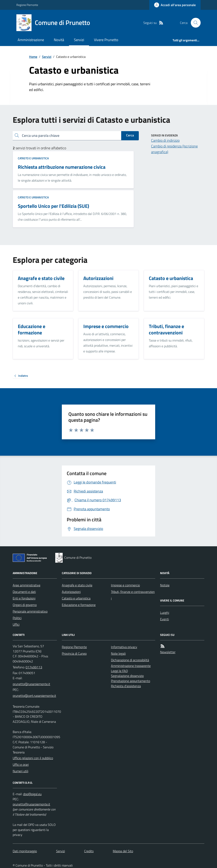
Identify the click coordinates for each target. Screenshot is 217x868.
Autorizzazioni (71, 592)
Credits (89, 851)
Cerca (130, 135)
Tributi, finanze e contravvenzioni (133, 595)
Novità (59, 40)
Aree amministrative (27, 585)
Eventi (164, 619)
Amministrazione (31, 40)
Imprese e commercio (125, 585)
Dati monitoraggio (25, 851)
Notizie (165, 585)
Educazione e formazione (79, 605)
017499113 (34, 667)
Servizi (79, 40)
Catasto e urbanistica (33, 158)
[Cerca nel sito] (194, 23)
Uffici (16, 624)
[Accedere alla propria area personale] (175, 5)
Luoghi (165, 613)
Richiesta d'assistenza (126, 686)
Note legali (118, 653)
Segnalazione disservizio (127, 676)
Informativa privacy (124, 647)
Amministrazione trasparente (131, 666)
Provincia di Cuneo (74, 653)
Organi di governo (25, 605)
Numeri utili (20, 771)
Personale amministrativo (30, 611)
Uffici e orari (21, 765)
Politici (17, 618)
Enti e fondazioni (24, 598)
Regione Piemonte (27, 5)
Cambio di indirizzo (165, 140)
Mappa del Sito (123, 851)
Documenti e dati (24, 592)
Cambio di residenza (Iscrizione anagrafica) (174, 149)
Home (33, 57)
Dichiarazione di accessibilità (130, 660)
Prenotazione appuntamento (131, 681)
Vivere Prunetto (106, 40)
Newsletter (168, 652)
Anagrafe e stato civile (77, 585)
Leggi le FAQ (119, 671)
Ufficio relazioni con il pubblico (33, 758)
